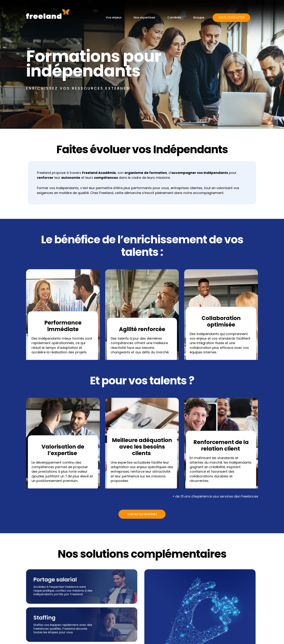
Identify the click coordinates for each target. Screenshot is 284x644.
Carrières (174, 17)
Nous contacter (231, 17)
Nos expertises (144, 17)
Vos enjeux (114, 17)
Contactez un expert (142, 514)
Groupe (199, 17)
